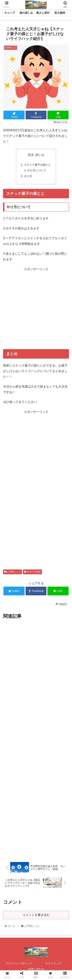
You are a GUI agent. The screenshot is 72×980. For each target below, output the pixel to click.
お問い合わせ (36, 969)
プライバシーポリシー (19, 963)
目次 (31, 155)
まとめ (28, 176)
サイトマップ (53, 963)
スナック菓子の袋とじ (37, 165)
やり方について (37, 170)
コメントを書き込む (36, 915)
